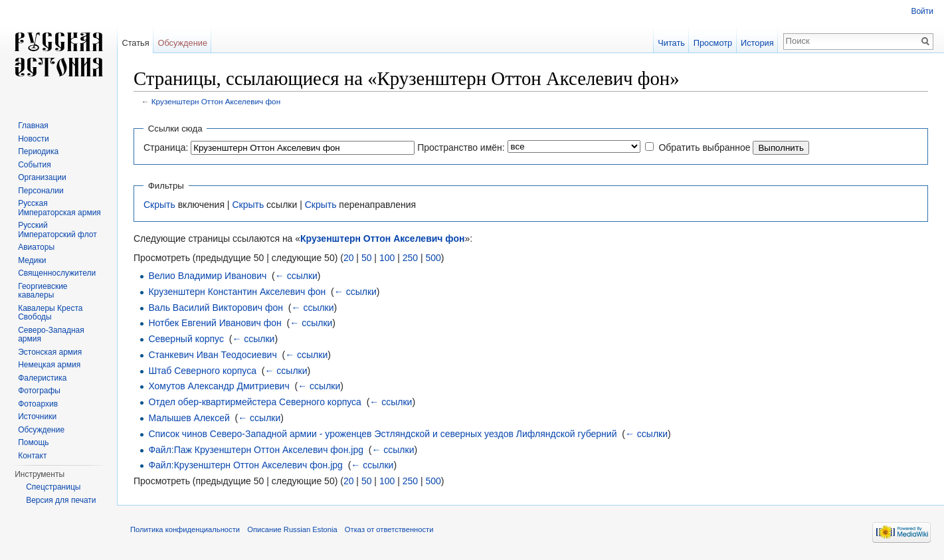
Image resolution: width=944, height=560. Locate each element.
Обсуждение (182, 43)
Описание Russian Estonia (292, 529)
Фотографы (39, 391)
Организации (42, 177)
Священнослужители (57, 273)
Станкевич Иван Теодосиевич (212, 355)
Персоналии (41, 191)
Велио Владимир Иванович (207, 276)
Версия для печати (61, 500)
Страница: (166, 147)
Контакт (32, 456)
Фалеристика (42, 378)
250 (410, 258)
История (757, 43)
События (35, 165)
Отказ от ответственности (389, 529)
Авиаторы (36, 247)
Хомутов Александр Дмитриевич (219, 386)
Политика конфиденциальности (185, 529)
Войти (922, 11)
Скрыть (159, 205)
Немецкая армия (49, 365)
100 (387, 258)
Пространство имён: (461, 147)
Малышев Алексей (189, 418)
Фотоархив (38, 404)
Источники (37, 417)
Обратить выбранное (704, 147)
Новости (33, 139)
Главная (33, 126)
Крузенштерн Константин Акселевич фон (237, 292)
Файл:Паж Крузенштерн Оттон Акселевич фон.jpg (256, 450)
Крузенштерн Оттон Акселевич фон (216, 101)
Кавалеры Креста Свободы (50, 313)
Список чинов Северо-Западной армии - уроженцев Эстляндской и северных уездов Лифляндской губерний (382, 434)
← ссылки (296, 276)
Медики (32, 260)
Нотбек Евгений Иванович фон (215, 323)
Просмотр (713, 43)
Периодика (38, 151)
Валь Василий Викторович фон (216, 308)
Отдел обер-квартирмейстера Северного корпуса (255, 402)
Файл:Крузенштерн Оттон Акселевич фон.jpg (245, 465)
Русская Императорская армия (59, 208)
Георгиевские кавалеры (43, 291)
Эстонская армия (50, 352)
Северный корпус (186, 339)
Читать (671, 43)
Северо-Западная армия (51, 335)
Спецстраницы (53, 487)
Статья (135, 43)
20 (349, 258)
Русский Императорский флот (57, 230)
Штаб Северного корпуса (202, 371)
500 (433, 258)
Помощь (33, 442)
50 (367, 258)
